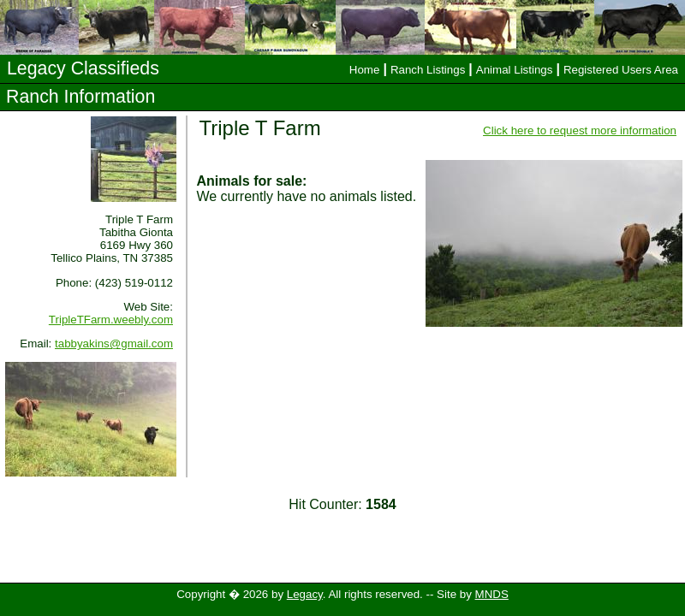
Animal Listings (515, 70)
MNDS (492, 594)
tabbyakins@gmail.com (114, 344)
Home (365, 70)
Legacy (305, 594)
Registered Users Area (621, 70)
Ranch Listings (428, 70)
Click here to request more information (580, 130)
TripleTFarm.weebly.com (111, 320)
